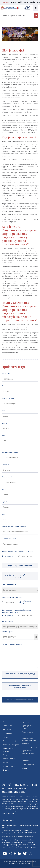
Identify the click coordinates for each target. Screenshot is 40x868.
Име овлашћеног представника (14, 526)
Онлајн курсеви (9, 766)
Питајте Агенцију (10, 741)
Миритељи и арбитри (8, 750)
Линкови (25, 761)
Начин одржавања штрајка (12, 597)
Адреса (4, 423)
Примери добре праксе (28, 727)
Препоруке (26, 722)
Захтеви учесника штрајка (12, 644)
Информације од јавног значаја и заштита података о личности (30, 739)
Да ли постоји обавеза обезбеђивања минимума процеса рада (16, 611)
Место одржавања (9, 585)
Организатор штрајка (10, 452)
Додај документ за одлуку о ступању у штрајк (20, 675)
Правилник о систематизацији (29, 752)
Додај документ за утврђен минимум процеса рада (20, 576)
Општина (5, 386)
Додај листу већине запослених (20, 566)
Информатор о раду (30, 747)
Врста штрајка (7, 621)
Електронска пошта (9, 539)
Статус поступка (9, 755)
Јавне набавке (27, 732)
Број (3, 435)
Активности (7, 726)
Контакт (25, 768)
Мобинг (6, 762)
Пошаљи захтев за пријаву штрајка (20, 700)
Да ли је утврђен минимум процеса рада (17, 551)
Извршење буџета (29, 757)
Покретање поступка (11, 745)
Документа (7, 730)
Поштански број (8, 398)
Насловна (6, 722)
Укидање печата (9, 759)
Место (4, 411)
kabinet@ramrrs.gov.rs (25, 836)
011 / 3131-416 (19, 833)
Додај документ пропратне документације (20, 686)
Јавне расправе (28, 765)
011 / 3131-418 (30, 833)
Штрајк (6, 770)
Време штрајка (7, 631)
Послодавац (6, 373)
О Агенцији (7, 733)
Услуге (5, 737)
